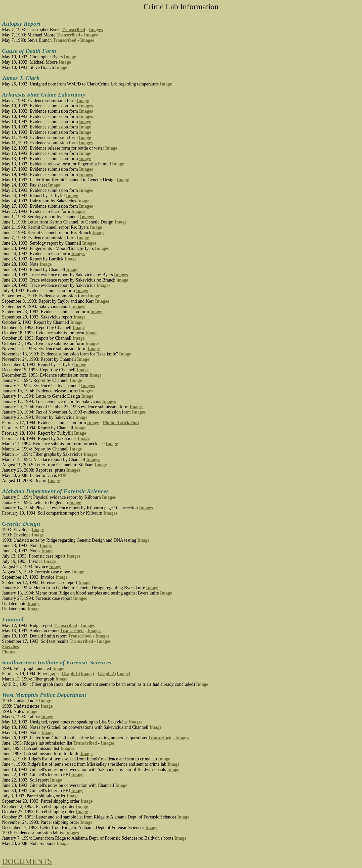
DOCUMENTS (27, 861)
